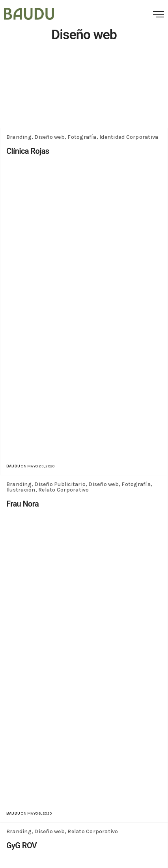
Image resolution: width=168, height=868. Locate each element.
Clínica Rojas (28, 151)
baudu (13, 466)
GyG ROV (21, 845)
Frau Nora (22, 504)
